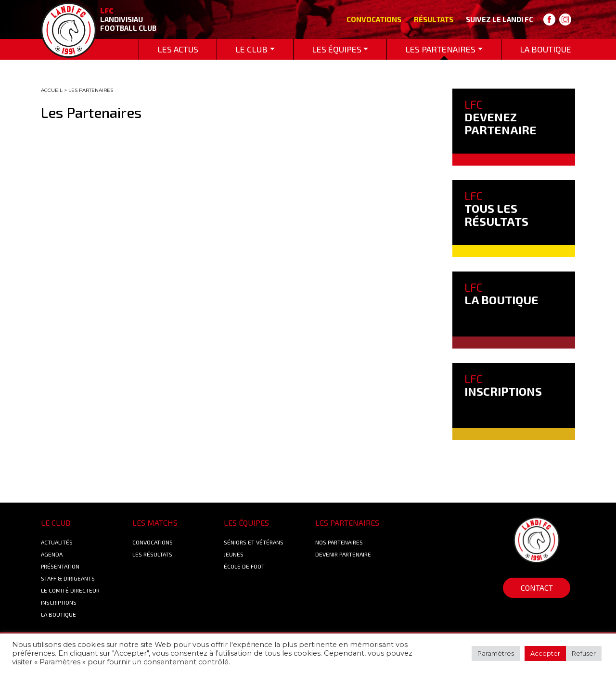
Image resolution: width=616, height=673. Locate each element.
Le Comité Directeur (70, 590)
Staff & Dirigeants (68, 578)
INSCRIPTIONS (503, 385)
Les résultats (152, 554)
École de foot (244, 566)
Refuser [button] (584, 653)
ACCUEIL (52, 90)
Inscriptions (59, 602)
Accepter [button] (545, 653)
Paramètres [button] (496, 653)
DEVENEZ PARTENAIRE (500, 117)
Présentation (60, 566)
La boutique (58, 614)
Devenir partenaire (343, 554)
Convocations (374, 19)
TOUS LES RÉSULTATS (496, 208)
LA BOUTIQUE (501, 293)
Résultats (434, 19)
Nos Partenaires (339, 542)
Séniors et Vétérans (254, 542)
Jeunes (234, 554)
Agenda (52, 554)
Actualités (57, 542)
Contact (537, 588)
